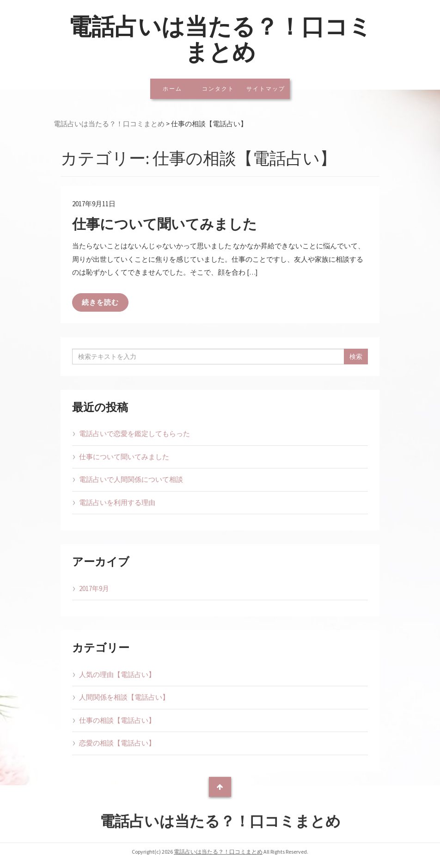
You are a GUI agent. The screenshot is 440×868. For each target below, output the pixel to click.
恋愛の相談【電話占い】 (117, 743)
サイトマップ (266, 89)
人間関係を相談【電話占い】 (124, 697)
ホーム (172, 89)
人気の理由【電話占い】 (117, 674)
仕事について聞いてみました (165, 224)
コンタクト (218, 89)
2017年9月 (94, 588)
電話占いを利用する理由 (117, 502)
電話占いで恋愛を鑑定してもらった (134, 434)
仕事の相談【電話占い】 (117, 720)
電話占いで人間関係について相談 (131, 479)
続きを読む (100, 302)
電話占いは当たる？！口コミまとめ (220, 39)
